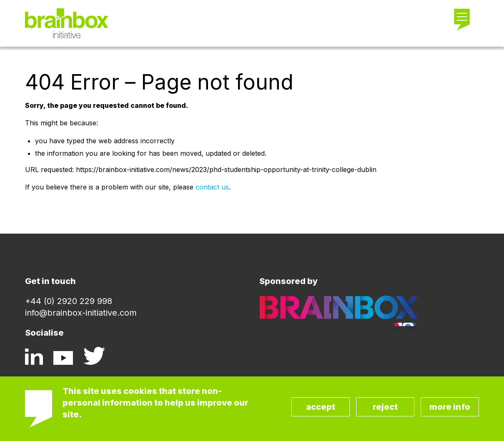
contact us (212, 187)
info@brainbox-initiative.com (81, 313)
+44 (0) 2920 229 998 (69, 301)
